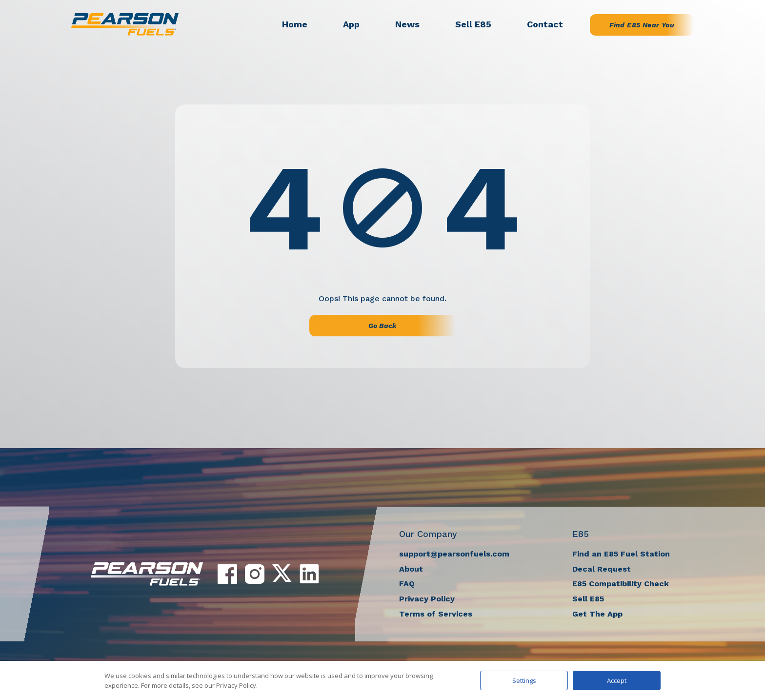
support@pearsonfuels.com (454, 554)
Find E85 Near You (642, 25)
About (411, 569)
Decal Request (602, 569)
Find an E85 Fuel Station (621, 554)
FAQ (407, 584)
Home (295, 24)
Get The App (597, 614)
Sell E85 (473, 24)
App (351, 24)
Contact (545, 24)
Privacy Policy (427, 599)
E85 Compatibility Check (621, 584)
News (407, 24)
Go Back (382, 326)
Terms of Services (436, 614)
